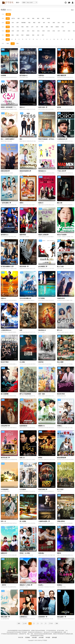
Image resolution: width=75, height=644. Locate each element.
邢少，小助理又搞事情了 (8, 139)
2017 (59, 31)
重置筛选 (9, 10)
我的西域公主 (42, 330)
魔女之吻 (60, 203)
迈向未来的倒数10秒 (25, 298)
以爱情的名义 (23, 617)
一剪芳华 (3, 585)
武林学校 (41, 362)
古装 (13, 23)
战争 (18, 23)
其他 (63, 27)
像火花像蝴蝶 (5, 394)
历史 (59, 23)
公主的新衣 (23, 489)
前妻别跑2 (41, 553)
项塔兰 (22, 203)
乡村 (68, 23)
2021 (38, 31)
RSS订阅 (21, 637)
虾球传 (40, 458)
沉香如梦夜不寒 (5, 426)
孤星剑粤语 (23, 235)
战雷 (21, 330)
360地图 (48, 637)
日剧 (28, 18)
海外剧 (48, 18)
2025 (18, 31)
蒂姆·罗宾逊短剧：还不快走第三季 (48, 139)
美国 (42, 27)
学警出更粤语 (61, 521)
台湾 (32, 27)
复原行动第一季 (43, 107)
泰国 (47, 27)
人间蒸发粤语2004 (6, 330)
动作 (44, 23)
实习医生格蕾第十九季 (7, 266)
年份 (3, 31)
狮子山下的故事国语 (25, 394)
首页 (19, 623)
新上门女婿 (60, 266)
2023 (28, 31)
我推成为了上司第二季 (26, 585)
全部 (8, 18)
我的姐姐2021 (42, 171)
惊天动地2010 (24, 75)
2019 (49, 31)
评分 (18, 43)
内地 (18, 27)
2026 (13, 31)
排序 (3, 43)
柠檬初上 (60, 426)
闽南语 (28, 35)
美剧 (43, 18)
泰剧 (38, 18)
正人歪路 (22, 362)
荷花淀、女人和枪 (25, 553)
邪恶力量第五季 (62, 75)
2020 (43, 31)
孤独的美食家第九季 (25, 171)
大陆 (13, 27)
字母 (3, 39)
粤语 (22, 35)
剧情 (3, 23)
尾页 (57, 623)
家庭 (34, 23)
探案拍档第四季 (5, 171)
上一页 (25, 623)
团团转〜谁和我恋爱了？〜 (8, 107)
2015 (69, 31)
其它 (43, 35)
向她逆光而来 (61, 298)
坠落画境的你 (23, 426)
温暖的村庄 (4, 553)
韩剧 (33, 18)
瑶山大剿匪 (60, 362)
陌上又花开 (60, 489)
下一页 (51, 623)
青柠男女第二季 (5, 458)
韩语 (33, 35)
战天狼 (59, 107)
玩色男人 (41, 585)
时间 (8, 43)
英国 (52, 27)
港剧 (19, 18)
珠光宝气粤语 (5, 362)
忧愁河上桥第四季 (43, 235)
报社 (21, 139)
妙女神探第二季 (43, 266)
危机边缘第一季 (62, 617)
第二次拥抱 (23, 521)
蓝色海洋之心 (5, 235)
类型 (3, 18)
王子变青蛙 (42, 298)
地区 (3, 27)
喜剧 (29, 23)
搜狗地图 (54, 637)
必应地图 (41, 637)
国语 (13, 35)
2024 (23, 31)
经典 (64, 23)
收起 (73, 10)
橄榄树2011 (42, 426)
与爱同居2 (41, 75)
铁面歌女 (60, 585)
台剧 (23, 18)
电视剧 (8, 14)
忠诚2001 (3, 298)
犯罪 (39, 23)
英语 (18, 35)
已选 (3, 14)
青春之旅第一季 (5, 617)
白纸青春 (3, 75)
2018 (54, 31)
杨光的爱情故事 (62, 458)
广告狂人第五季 (62, 171)
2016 (64, 31)
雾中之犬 (60, 330)
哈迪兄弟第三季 (43, 489)
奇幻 (49, 23)
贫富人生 (22, 458)
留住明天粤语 (61, 394)
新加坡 (57, 27)
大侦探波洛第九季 (62, 139)
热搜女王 (41, 203)
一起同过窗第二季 (6, 203)
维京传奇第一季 (24, 266)
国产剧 (13, 18)
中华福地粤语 (5, 489)
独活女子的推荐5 (62, 235)
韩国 (22, 27)
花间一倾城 (42, 394)
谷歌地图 (34, 637)
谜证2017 (22, 107)
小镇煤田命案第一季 (44, 521)
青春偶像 (23, 23)
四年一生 (3, 521)
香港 (27, 27)
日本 (37, 27)
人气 (13, 43)
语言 (3, 35)
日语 (38, 35)
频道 (18, 2)
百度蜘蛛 (27, 637)
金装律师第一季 (43, 617)
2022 (33, 31)
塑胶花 (59, 553)
